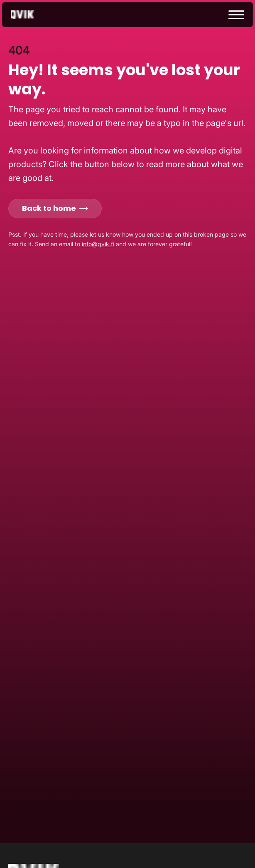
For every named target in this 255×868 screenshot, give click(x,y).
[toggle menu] (236, 15)
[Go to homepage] (29, 15)
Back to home (55, 208)
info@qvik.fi (98, 244)
